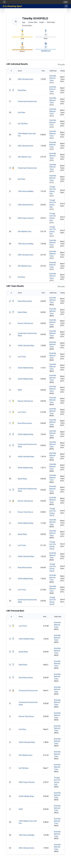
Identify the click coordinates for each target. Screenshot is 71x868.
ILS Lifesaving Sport (12, 6)
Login (66, 2)
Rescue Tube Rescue (25, 323)
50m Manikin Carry (25, 157)
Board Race (22, 90)
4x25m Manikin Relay (26, 368)
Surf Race (22, 112)
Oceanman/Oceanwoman (27, 101)
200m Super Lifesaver (26, 218)
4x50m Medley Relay (25, 379)
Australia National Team (53, 78)
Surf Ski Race (23, 124)
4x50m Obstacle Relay (26, 346)
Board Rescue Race (25, 301)
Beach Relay (22, 312)
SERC (20, 390)
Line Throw (22, 357)
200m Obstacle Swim (26, 79)
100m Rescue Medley (26, 191)
